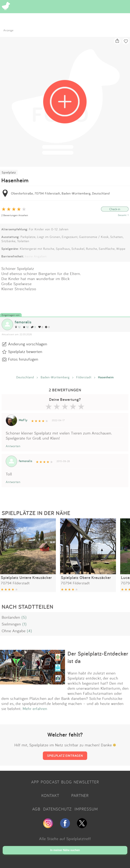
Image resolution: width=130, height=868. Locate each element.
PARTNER (80, 795)
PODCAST (50, 782)
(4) (29, 631)
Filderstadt (84, 377)
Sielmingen (11, 624)
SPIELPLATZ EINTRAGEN (65, 756)
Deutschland (25, 377)
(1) (24, 624)
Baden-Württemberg (55, 377)
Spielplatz (9, 172)
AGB (36, 809)
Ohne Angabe (14, 631)
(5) (24, 617)
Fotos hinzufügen (23, 359)
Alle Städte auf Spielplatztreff (65, 839)
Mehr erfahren (35, 709)
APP (35, 782)
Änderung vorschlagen (28, 344)
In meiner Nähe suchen (65, 850)
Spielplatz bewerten (25, 351)
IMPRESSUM (86, 809)
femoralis (23, 322)
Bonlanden (11, 617)
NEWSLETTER (86, 782)
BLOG (67, 782)
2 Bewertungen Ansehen (15, 215)
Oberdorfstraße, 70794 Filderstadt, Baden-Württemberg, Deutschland (60, 193)
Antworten (13, 446)
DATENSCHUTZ (57, 809)
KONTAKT (50, 795)
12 (18, 327)
